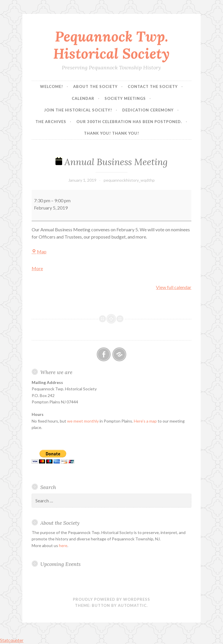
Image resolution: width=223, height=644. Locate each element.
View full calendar (174, 287)
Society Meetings (125, 98)
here (63, 545)
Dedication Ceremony (148, 110)
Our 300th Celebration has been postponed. (129, 122)
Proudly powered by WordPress (111, 599)
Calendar (83, 98)
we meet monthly (83, 421)
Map (39, 251)
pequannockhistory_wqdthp (129, 180)
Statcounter (12, 640)
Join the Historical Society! (78, 110)
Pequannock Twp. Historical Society (111, 45)
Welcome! (52, 86)
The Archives (51, 122)
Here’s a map (145, 421)
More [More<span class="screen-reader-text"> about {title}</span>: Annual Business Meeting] (37, 268)
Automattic (132, 605)
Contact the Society (153, 86)
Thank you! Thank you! (111, 133)
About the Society (95, 86)
